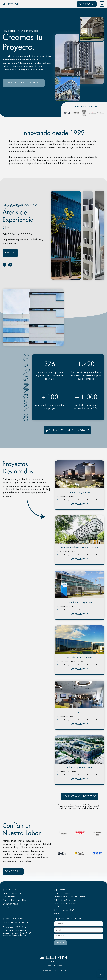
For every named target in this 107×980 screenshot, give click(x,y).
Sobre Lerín (8, 908)
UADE (80, 713)
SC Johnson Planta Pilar (80, 658)
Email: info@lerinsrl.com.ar (15, 931)
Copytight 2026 (53, 962)
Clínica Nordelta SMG (80, 768)
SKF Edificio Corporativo (80, 603)
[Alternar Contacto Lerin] (100, 973)
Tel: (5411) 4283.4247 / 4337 (17, 923)
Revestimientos (9, 897)
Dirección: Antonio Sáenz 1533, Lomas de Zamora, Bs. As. (17, 934)
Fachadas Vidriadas (12, 894)
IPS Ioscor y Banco (80, 493)
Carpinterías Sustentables (14, 900)
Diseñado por (54, 970)
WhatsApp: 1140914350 (14, 927)
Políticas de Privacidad (54, 966)
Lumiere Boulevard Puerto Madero (80, 548)
